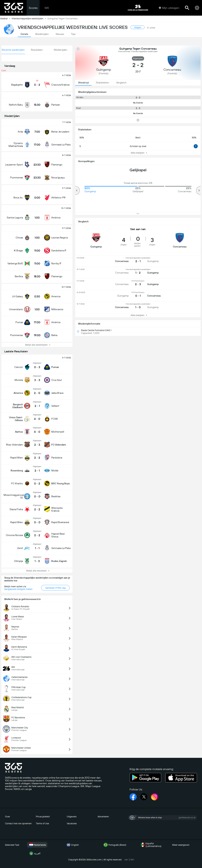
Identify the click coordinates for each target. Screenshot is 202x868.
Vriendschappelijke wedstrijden (29, 18)
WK (47, 8)
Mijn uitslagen (169, 8)
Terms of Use (42, 823)
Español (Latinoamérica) (151, 845)
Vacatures (72, 823)
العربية (34, 853)
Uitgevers (72, 817)
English (72, 845)
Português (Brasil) (114, 845)
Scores (33, 8)
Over (7, 817)
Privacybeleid (43, 817)
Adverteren (103, 817)
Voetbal (6, 18)
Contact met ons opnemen (18, 823)
